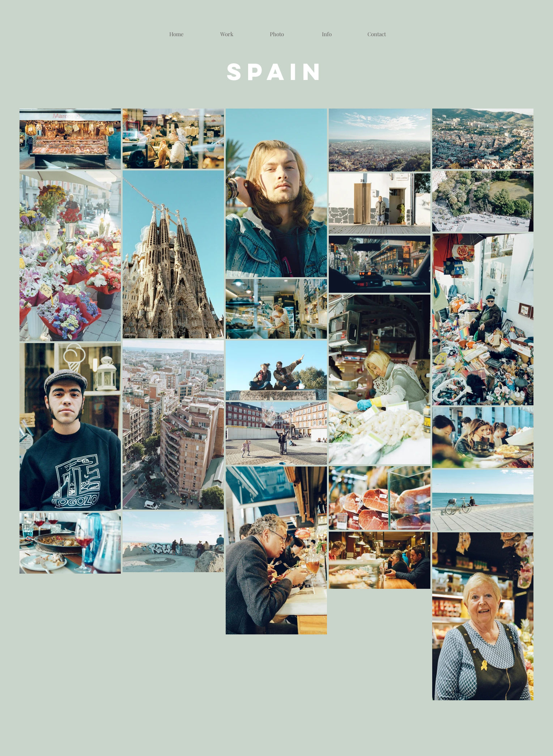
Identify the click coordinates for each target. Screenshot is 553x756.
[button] (277, 34)
